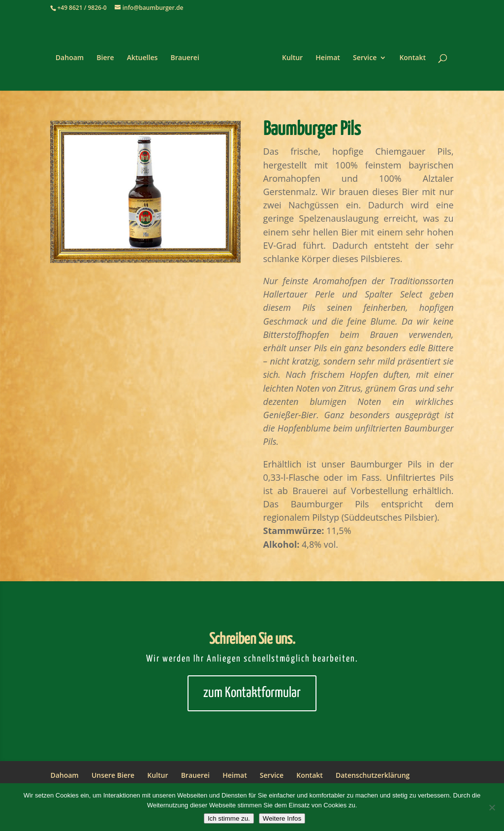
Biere (105, 58)
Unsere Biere (113, 775)
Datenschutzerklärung (373, 775)
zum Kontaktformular (252, 693)
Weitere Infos (282, 818)
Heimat (328, 58)
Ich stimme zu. (229, 818)
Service (365, 58)
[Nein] (492, 807)
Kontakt (412, 58)
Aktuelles (142, 58)
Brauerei (185, 58)
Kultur (292, 58)
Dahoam (70, 58)
